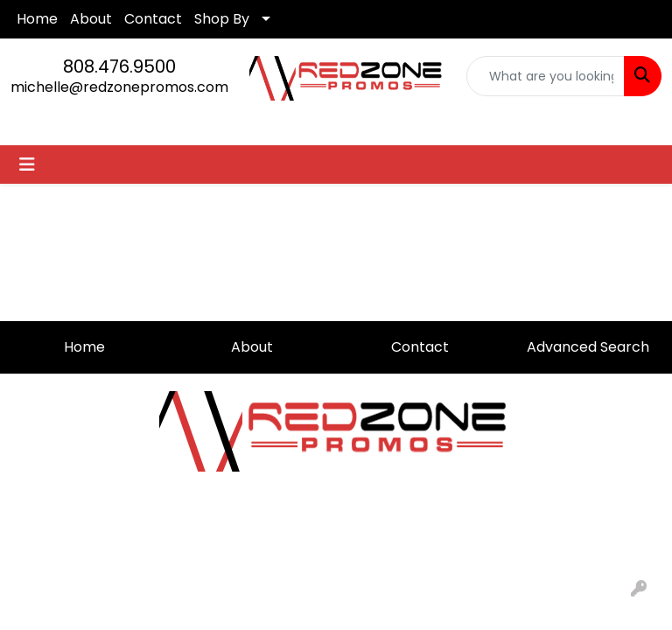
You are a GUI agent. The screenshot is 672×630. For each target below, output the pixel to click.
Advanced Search (588, 347)
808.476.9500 (119, 66)
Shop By (222, 19)
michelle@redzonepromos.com (119, 87)
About (91, 19)
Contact (153, 19)
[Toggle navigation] (27, 164)
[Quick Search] (546, 76)
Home (37, 19)
